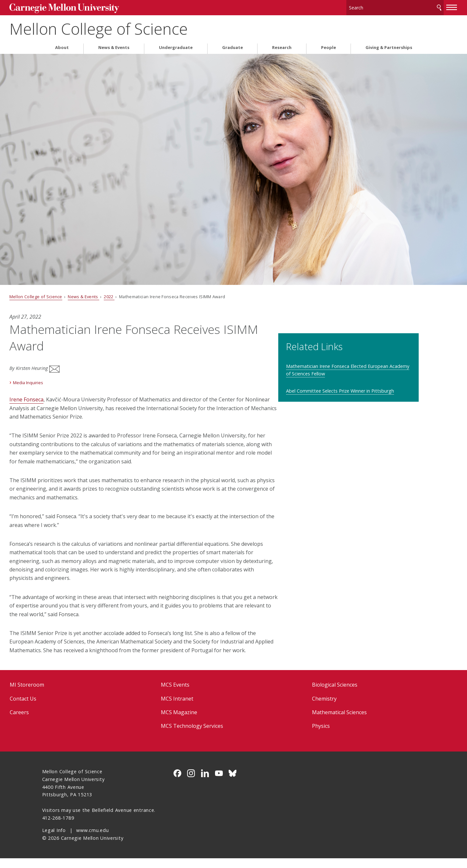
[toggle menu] (419, 6)
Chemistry (313, 708)
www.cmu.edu (92, 840)
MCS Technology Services (203, 736)
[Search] (363, 6)
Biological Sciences (324, 695)
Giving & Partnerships (389, 45)
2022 (142, 294)
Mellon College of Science (131, 26)
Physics (310, 736)
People (329, 45)
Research (282, 45)
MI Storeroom (60, 695)
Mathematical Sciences (328, 722)
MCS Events (186, 695)
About (62, 45)
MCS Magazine (190, 722)
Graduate (233, 45)
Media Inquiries (61, 375)
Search (406, 6)
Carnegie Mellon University (91, 7)
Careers (52, 722)
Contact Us (56, 708)
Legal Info (54, 840)
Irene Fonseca (59, 392)
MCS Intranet (188, 708)
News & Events (114, 45)
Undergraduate (176, 45)
